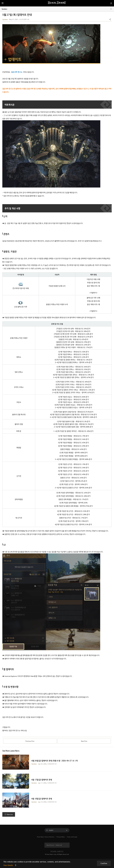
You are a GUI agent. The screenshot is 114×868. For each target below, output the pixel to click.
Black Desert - (54, 847)
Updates (57, 9)
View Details (8, 865)
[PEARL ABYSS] (57, 854)
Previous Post (30, 742)
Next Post (84, 742)
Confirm (104, 863)
